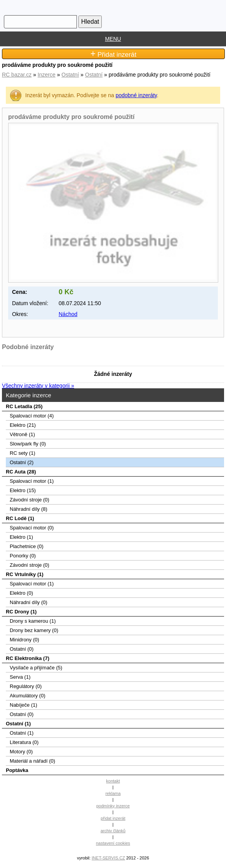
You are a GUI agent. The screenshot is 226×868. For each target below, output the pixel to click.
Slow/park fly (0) (28, 444)
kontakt (113, 781)
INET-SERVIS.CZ (108, 858)
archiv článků (113, 831)
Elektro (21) (23, 425)
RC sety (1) (23, 453)
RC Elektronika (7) (28, 658)
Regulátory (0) (26, 686)
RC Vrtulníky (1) (25, 574)
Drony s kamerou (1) (33, 621)
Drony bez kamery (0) (34, 630)
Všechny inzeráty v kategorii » (38, 386)
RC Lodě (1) (20, 518)
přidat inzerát (113, 818)
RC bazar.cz (17, 75)
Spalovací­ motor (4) (32, 416)
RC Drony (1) (21, 612)
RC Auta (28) (21, 472)
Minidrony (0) (24, 640)
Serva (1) (20, 677)
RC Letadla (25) (24, 406)
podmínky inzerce (113, 806)
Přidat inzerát (113, 54)
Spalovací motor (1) (32, 481)
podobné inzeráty (136, 95)
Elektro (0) (21, 593)
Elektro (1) (21, 537)
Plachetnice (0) (27, 546)
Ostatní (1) (18, 724)
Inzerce (47, 75)
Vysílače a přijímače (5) (36, 668)
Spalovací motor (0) (32, 528)
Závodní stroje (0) (30, 500)
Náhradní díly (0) (29, 602)
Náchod (68, 314)
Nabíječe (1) (23, 705)
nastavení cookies (113, 843)
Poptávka (17, 770)
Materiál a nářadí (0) (32, 761)
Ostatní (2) (22, 462)
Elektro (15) (23, 490)
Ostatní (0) (22, 649)
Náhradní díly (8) (29, 509)
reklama (113, 793)
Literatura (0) (24, 742)
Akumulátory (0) (28, 696)
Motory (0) (21, 752)
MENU (113, 39)
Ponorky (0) (23, 556)
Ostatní (70, 75)
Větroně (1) (22, 434)
